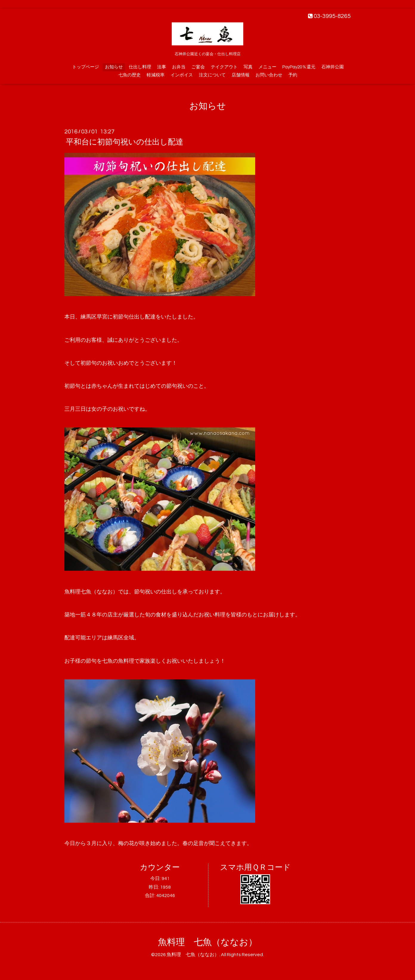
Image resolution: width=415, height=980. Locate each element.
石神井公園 (333, 67)
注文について (212, 75)
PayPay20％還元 (299, 67)
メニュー (267, 67)
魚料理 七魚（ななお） (208, 942)
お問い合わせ (269, 75)
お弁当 (179, 67)
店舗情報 (241, 75)
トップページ (86, 67)
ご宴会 (198, 67)
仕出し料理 (140, 67)
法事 (162, 67)
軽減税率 (156, 75)
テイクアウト (224, 67)
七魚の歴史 (130, 75)
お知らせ (114, 67)
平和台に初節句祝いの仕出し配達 (125, 142)
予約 (293, 75)
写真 (248, 67)
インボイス (182, 75)
